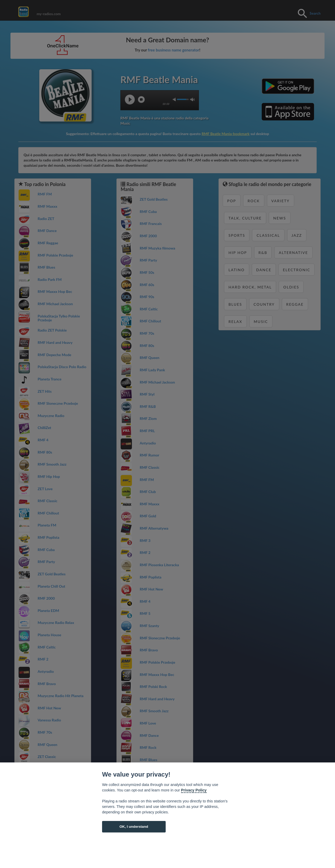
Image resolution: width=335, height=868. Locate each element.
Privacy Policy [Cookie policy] (194, 790)
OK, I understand (134, 827)
